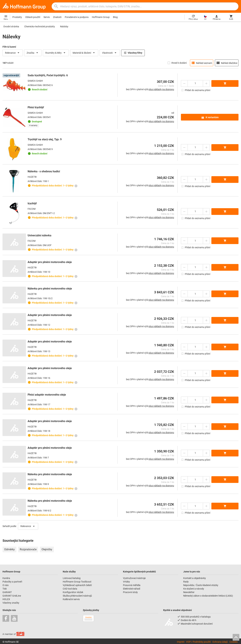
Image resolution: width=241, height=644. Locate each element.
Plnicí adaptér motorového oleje (47, 395)
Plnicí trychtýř (36, 107)
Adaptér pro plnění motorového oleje (50, 262)
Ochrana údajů (220, 642)
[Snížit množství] (184, 83)
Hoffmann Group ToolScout (77, 582)
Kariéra (6, 578)
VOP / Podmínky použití (198, 642)
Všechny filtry (133, 53)
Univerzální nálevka (39, 235)
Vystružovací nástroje (134, 578)
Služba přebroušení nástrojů (77, 596)
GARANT (7, 592)
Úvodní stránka (11, 26)
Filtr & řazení (9, 47)
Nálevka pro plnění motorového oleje (50, 289)
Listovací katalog (72, 578)
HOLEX (6, 599)
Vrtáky (126, 582)
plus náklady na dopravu (161, 89)
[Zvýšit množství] (206, 83)
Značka (33, 53)
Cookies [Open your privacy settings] (234, 642)
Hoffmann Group (101, 17)
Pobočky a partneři (12, 582)
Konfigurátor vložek (73, 592)
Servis (47, 17)
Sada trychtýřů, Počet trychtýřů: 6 (48, 75)
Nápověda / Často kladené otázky (201, 585)
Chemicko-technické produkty (40, 26)
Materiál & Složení (84, 53)
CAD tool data (70, 589)
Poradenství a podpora (77, 17)
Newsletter (189, 592)
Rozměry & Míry (56, 53)
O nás (6, 585)
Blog (115, 17)
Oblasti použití (33, 17)
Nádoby (64, 26)
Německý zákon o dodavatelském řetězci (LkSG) (208, 596)
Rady (186, 582)
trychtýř (32, 203)
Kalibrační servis (71, 599)
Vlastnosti (110, 53)
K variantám (210, 118)
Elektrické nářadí (132, 589)
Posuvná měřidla (132, 585)
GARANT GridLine (12, 596)
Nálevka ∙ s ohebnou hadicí (44, 171)
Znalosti (57, 17)
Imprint (181, 642)
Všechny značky (11, 603)
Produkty (17, 17)
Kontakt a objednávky (195, 578)
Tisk (5, 589)
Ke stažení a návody (194, 589)
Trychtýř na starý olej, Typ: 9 (45, 139)
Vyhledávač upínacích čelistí (77, 585)
